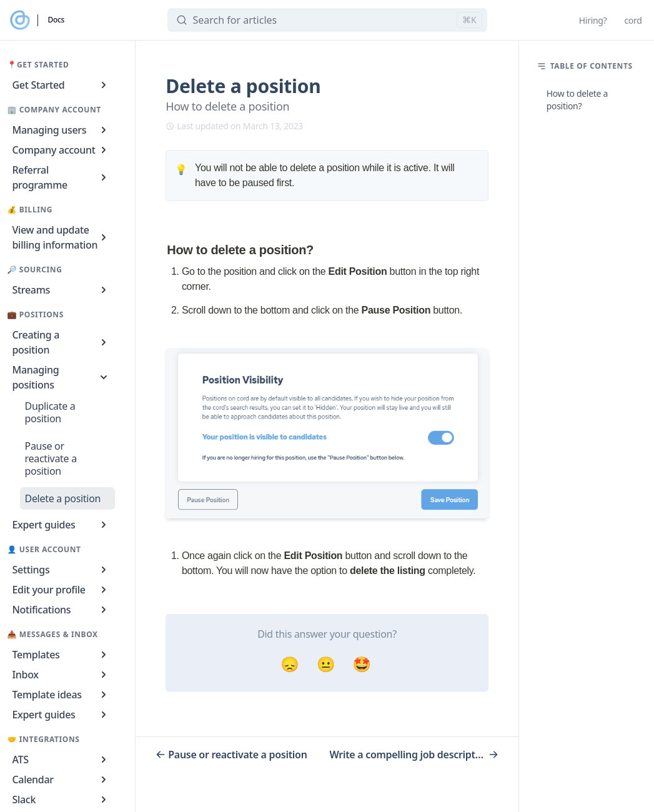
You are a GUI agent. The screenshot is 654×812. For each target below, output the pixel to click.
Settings (62, 570)
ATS (62, 760)
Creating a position (62, 342)
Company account (62, 150)
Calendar (62, 780)
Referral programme (62, 177)
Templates (62, 655)
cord (633, 20)
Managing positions (62, 377)
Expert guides (62, 525)
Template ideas (62, 695)
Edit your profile (62, 590)
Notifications (62, 610)
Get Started (62, 85)
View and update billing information (62, 237)
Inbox (62, 675)
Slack (62, 800)
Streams (62, 290)
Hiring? (593, 20)
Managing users (62, 130)
